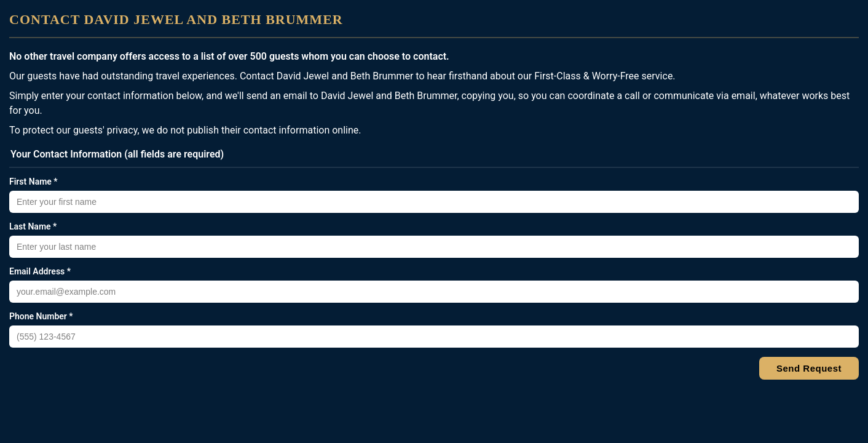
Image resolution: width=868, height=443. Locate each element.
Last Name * (33, 226)
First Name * (34, 182)
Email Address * (40, 271)
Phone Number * (41, 316)
